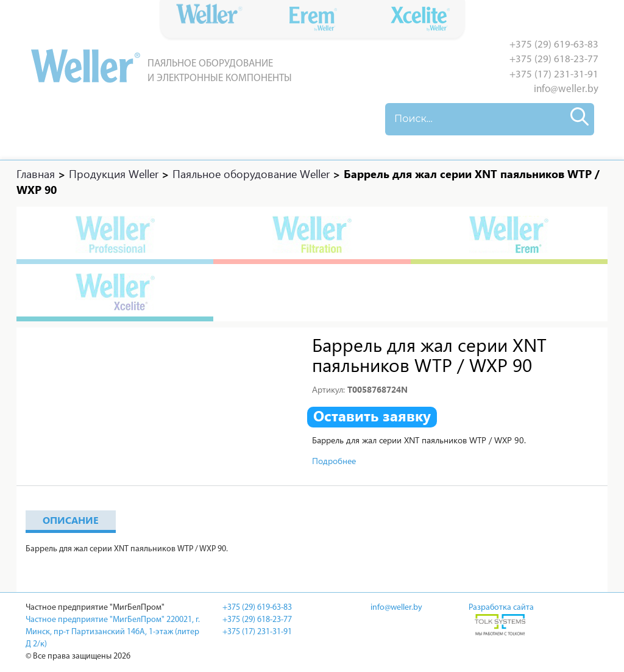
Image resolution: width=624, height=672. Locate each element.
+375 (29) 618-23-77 (554, 59)
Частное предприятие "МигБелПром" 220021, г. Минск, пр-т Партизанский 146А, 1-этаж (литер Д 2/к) (113, 632)
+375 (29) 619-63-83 (554, 45)
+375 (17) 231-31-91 (554, 75)
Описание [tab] (71, 520)
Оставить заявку (372, 416)
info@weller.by (566, 89)
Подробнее (334, 461)
